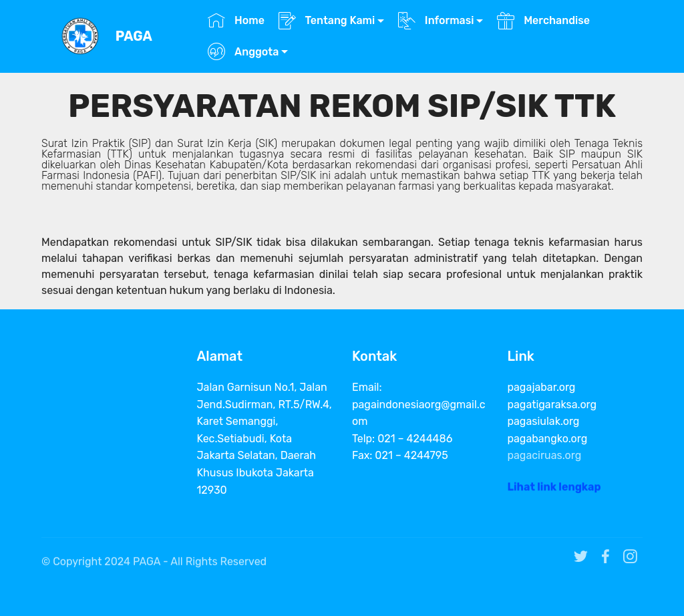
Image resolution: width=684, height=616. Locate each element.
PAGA (134, 36)
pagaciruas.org (545, 455)
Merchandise (543, 20)
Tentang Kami (327, 20)
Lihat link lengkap (554, 489)
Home (236, 20)
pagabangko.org (548, 439)
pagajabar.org (542, 387)
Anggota (243, 52)
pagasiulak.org (544, 421)
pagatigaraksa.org (552, 405)
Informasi (436, 20)
